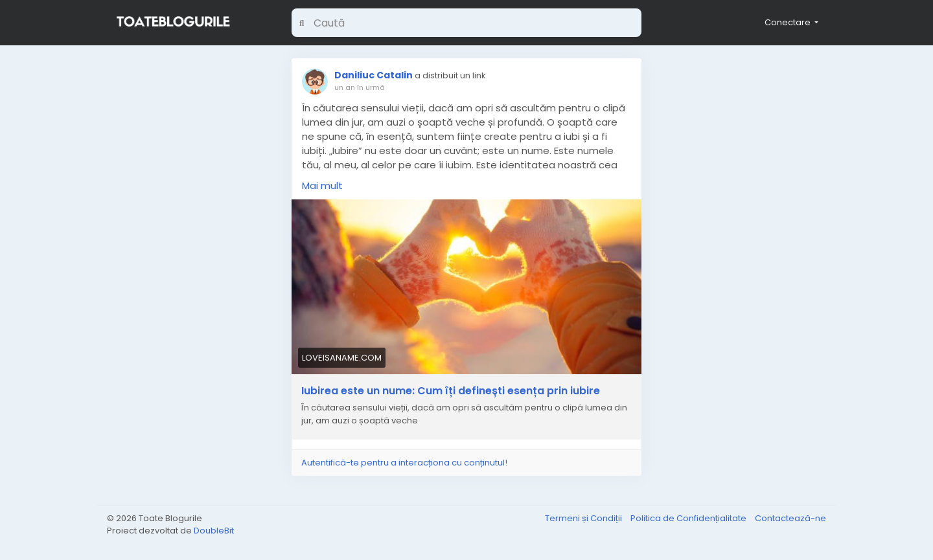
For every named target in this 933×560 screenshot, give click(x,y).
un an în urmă (360, 87)
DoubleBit (214, 531)
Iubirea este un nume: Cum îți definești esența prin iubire (451, 391)
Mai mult (322, 185)
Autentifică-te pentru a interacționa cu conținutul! (404, 463)
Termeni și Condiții (584, 518)
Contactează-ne (790, 518)
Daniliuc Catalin (374, 75)
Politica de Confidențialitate (689, 518)
